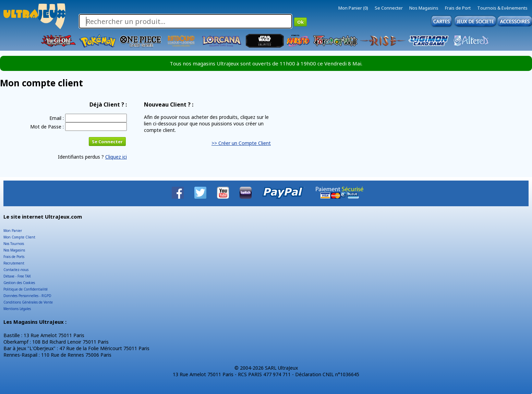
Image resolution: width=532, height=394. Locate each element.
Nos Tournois (14, 244)
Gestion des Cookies (19, 283)
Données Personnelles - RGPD (27, 296)
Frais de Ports (14, 257)
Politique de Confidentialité (26, 289)
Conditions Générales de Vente (28, 302)
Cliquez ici (116, 157)
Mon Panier (13, 231)
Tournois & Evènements (502, 8)
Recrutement (14, 263)
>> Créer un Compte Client (241, 143)
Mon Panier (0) (353, 8)
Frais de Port (458, 8)
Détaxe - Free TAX (17, 276)
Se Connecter (389, 8)
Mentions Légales (17, 309)
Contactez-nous (16, 270)
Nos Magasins (424, 8)
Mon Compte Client (19, 237)
